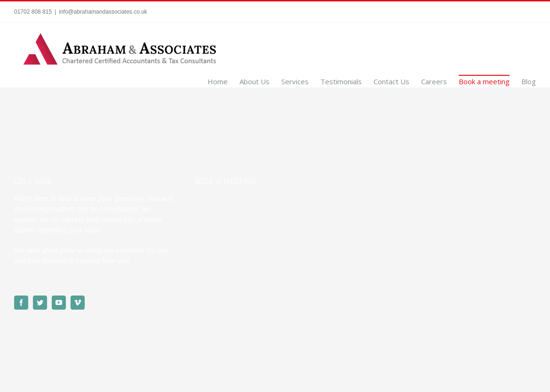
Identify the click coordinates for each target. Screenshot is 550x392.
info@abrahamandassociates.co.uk (103, 12)
